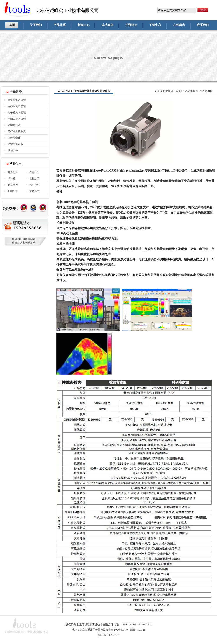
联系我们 (203, 25)
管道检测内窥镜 (17, 100)
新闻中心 (84, 25)
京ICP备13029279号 (109, 635)
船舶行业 (13, 191)
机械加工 (35, 179)
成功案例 (107, 25)
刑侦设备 (13, 150)
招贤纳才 (131, 25)
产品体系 (60, 25)
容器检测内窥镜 (17, 106)
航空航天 (13, 185)
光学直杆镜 (14, 125)
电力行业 (13, 172)
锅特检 (12, 179)
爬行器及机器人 (17, 131)
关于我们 (36, 25)
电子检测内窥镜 (17, 113)
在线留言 (179, 25)
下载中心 (155, 25)
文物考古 (35, 191)
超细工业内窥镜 (17, 119)
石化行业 (35, 172)
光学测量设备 (15, 144)
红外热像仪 (14, 138)
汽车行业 (35, 185)
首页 (12, 25)
